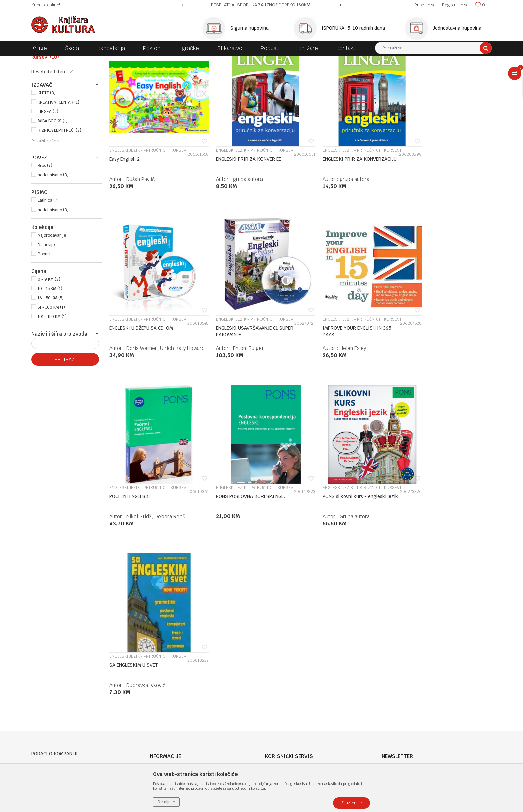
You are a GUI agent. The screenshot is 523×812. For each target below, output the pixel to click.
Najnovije (46, 300)
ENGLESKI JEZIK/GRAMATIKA (65, 101)
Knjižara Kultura (46, 61)
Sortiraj (358, 73)
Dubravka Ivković (243, 545)
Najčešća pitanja (283, 717)
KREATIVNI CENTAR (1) (59, 158)
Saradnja (158, 648)
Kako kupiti (277, 648)
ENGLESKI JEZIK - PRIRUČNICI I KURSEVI (63, 110)
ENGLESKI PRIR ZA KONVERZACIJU (324, 209)
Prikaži (422, 73)
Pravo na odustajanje (287, 708)
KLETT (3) (47, 149)
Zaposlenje (160, 639)
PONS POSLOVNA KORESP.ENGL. (420, 368)
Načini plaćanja (281, 656)
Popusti (45, 310)
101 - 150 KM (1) (52, 372)
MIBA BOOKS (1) (53, 177)
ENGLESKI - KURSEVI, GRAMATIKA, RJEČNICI (235, 61)
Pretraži (65, 415)
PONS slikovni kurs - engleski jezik (141, 528)
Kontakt (157, 656)
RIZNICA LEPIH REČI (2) (60, 186)
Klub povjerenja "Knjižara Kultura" (184, 665)
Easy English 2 (125, 206)
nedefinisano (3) (53, 231)
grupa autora (239, 226)
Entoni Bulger (142, 385)
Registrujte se (455, 5)
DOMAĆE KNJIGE (125, 61)
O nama (157, 630)
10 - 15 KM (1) (50, 344)
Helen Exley (237, 385)
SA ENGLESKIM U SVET (231, 524)
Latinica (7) (48, 256)
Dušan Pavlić (141, 226)
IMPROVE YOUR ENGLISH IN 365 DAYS (236, 368)
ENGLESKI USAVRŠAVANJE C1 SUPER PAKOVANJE (140, 368)
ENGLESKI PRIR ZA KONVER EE (239, 206)
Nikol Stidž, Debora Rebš (351, 385)
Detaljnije (166, 802)
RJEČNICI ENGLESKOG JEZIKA (61, 91)
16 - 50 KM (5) (51, 354)
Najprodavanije (52, 291)
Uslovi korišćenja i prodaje (293, 630)
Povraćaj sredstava (285, 700)
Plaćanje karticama (286, 665)
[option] (262, 5)
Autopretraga (329, 73)
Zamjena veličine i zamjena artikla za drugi (312, 682)
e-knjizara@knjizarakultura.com (66, 681)
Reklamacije (278, 691)
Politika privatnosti (286, 639)
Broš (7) (45, 222)
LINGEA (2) (48, 167)
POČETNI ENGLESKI (325, 365)
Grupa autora (141, 545)
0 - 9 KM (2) (49, 335)
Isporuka (274, 674)
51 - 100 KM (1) (51, 363)
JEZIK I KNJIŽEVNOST (167, 61)
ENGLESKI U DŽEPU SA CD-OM (433, 206)
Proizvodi (75, 61)
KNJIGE (97, 61)
